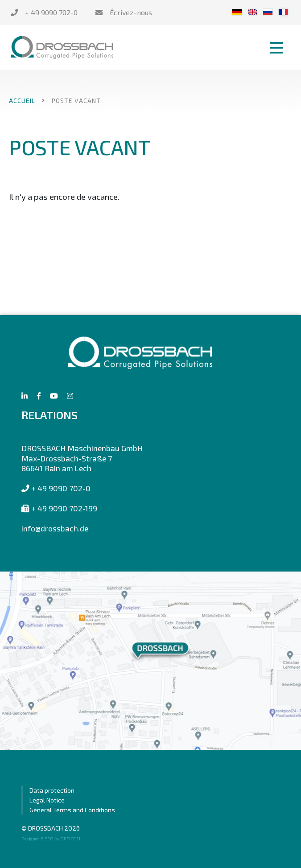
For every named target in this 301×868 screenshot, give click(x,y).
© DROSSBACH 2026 (51, 828)
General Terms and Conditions (72, 810)
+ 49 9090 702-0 (51, 12)
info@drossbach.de (55, 528)
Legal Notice (47, 800)
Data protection (52, 790)
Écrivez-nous (131, 12)
